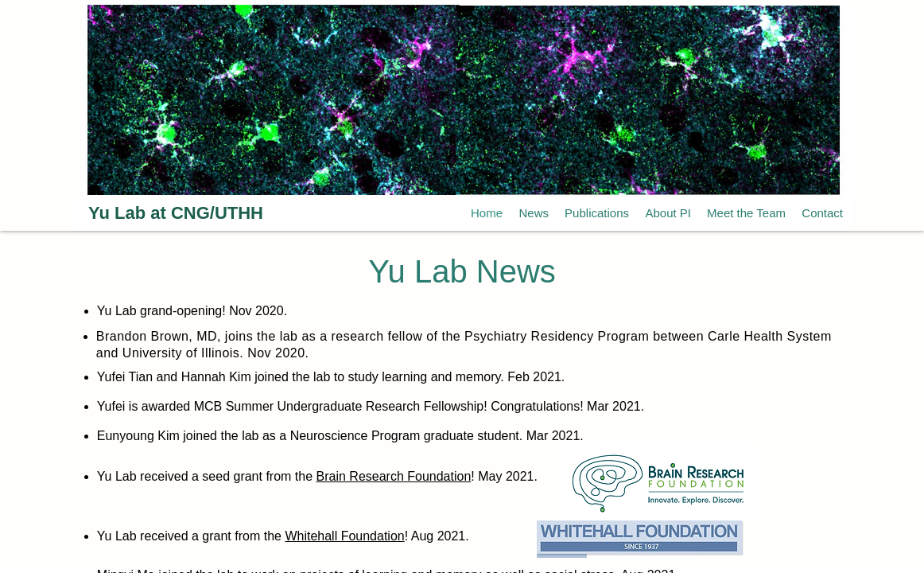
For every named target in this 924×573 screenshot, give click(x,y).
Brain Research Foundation (394, 476)
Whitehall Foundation (344, 536)
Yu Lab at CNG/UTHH (176, 213)
